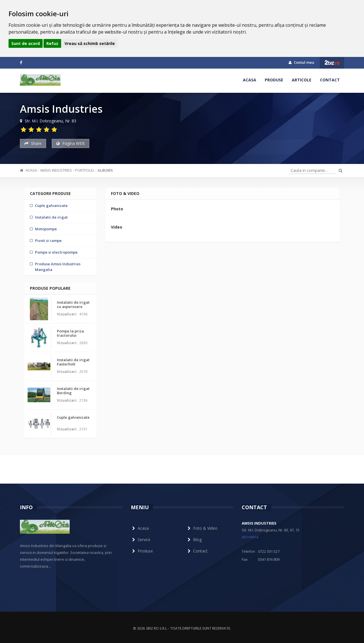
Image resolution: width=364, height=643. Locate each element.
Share (33, 143)
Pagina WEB (71, 143)
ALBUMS (105, 170)
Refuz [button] (52, 43)
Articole (302, 80)
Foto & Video (202, 528)
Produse (274, 80)
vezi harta (250, 537)
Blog (194, 540)
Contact (330, 80)
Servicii (140, 540)
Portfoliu (85, 170)
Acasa (250, 80)
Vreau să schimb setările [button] (90, 43)
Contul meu (301, 62)
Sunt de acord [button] (26, 43)
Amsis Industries (56, 170)
